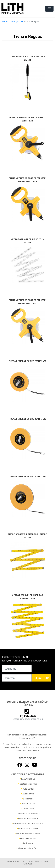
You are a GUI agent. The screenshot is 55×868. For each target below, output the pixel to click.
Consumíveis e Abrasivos (27, 814)
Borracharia (28, 799)
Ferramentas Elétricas (27, 819)
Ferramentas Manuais (28, 829)
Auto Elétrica (28, 794)
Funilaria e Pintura (28, 838)
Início (5, 21)
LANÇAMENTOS (28, 779)
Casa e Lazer (27, 809)
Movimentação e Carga (27, 848)
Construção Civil (16, 21)
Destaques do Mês (27, 784)
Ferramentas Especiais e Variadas (27, 824)
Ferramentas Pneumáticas (27, 833)
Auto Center (27, 789)
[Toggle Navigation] (49, 9)
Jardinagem (28, 843)
